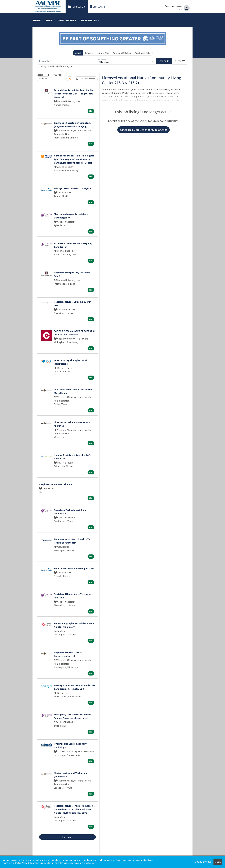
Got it (218, 862)
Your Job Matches (122, 53)
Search (78, 53)
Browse (89, 53)
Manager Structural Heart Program (73, 188)
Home (37, 20)
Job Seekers (77, 7)
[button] (180, 61)
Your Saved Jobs (143, 53)
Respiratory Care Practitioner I (55, 484)
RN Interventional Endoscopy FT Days (74, 568)
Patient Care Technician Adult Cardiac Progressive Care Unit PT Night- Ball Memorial (74, 94)
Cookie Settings (203, 862)
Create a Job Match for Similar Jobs (144, 130)
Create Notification (86, 79)
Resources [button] (89, 20)
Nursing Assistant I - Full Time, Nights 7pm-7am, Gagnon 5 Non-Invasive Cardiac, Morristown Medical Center (74, 159)
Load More (68, 837)
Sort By (42, 79)
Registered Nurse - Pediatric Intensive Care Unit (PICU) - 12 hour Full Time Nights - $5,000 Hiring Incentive (74, 809)
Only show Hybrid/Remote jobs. (57, 66)
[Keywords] (67, 61)
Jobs (49, 20)
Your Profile (67, 20)
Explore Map (103, 53)
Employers (98, 7)
